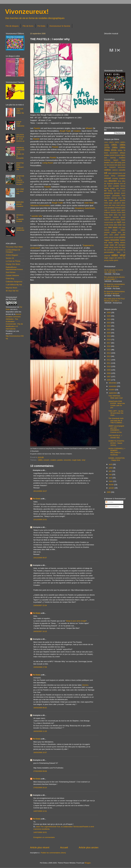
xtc (124, 258)
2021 (109, 329)
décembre (113, 383)
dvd (121, 184)
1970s (107, 147)
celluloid (115, 173)
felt (105, 191)
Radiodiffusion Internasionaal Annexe (14, 268)
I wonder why (36, 216)
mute (124, 222)
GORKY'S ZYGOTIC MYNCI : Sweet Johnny (116, 443)
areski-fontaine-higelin (118, 155)
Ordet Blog (10, 278)
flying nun (112, 191)
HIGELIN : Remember (20, 230)
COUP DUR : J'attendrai (20, 124)
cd (106, 173)
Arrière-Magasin (12, 255)
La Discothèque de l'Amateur (13, 251)
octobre (112, 390)
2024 (109, 319)
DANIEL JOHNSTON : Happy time (117, 459)
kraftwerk (107, 212)
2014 (109, 353)
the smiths (120, 250)
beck (112, 163)
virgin (106, 258)
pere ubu (122, 232)
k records (112, 210)
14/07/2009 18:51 (40, 832)
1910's (111, 142)
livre (116, 215)
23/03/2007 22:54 (40, 605)
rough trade (76, 460)
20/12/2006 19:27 (40, 491)
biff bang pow (120, 163)
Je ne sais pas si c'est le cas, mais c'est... (113, 271)
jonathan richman (114, 208)
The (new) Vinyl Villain (14, 247)
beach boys (119, 160)
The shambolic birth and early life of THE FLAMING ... (116, 420)
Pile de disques (12, 26)
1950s (114, 145)
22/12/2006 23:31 (40, 520)
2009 (109, 370)
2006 (109, 380)
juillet (111, 468)
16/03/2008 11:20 (40, 731)
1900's (106, 142)
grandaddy (116, 196)
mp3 (119, 222)
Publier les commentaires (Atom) (53, 853)
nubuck (107, 230)
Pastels (37, 128)
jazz (111, 203)
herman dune (116, 198)
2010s (114, 150)
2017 (109, 343)
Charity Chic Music (13, 264)
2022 (109, 326)
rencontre (67, 460)
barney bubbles (118, 158)
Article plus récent (40, 847)
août (111, 464)
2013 (109, 356)
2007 (109, 377)
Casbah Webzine (12, 275)
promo (122, 237)
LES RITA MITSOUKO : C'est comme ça (20, 138)
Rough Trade (65, 131)
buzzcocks (122, 167)
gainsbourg (108, 193)
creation (53, 460)
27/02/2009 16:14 (40, 788)
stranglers (122, 245)
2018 (109, 340)
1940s (107, 145)
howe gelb (113, 200)
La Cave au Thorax (13, 261)
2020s (120, 150)
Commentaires (112, 506)
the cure (107, 250)
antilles (107, 155)
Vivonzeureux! (27, 12)
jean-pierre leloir (119, 203)
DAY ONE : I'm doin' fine (20, 191)
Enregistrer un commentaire (44, 837)
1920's (117, 142)
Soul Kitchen (11, 272)
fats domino (121, 188)
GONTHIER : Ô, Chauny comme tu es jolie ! (20, 180)
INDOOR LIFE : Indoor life (20, 111)
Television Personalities (40, 205)
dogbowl (110, 184)
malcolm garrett (119, 217)
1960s (122, 145)
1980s (40, 460)
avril (111, 478)
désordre (113, 181)
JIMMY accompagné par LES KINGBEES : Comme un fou (116, 429)
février (111, 485)
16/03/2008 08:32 (40, 708)
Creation (77, 131)
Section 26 (10, 258)
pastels (60, 460)
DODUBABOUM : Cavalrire (20, 204)
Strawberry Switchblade (85, 208)
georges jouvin (120, 193)
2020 (109, 333)
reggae (107, 240)
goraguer (107, 196)
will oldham (118, 258)
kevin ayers (121, 210)
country (115, 178)
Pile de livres (28, 26)
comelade (121, 176)
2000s (107, 150)
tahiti (106, 247)
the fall (113, 250)
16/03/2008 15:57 (40, 752)
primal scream (114, 237)
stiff (116, 245)
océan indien (119, 230)
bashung (107, 160)
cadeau (108, 170)
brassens (113, 167)
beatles (107, 163)
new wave (113, 227)
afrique (123, 153)
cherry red (122, 173)
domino (116, 183)
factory (123, 186)
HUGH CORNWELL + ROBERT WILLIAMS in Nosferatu (117, 452)
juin (110, 471)
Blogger (88, 863)
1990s (122, 147)
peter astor (109, 235)
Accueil (64, 847)
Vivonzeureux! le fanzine (60, 26)
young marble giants (111, 260)
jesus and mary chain (112, 205)
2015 (109, 350)
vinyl (83, 460)
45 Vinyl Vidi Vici (12, 291)
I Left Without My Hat (14, 285)
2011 (109, 363)
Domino (85, 685)
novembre (113, 386)
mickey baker (120, 220)
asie (106, 158)
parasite (107, 232)
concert (46, 460)
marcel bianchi (109, 220)
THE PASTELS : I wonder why (115, 437)
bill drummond (109, 165)
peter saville (120, 235)
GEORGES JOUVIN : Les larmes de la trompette (20, 153)
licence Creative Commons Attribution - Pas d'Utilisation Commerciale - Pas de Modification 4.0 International (14, 321)
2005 (109, 492)
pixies (106, 237)
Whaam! (89, 128)
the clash (122, 247)
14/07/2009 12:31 (40, 811)
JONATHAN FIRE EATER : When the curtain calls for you (117, 404)
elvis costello (114, 186)
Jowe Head (89, 203)
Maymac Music (12, 288)
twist (119, 252)
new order (118, 225)
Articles (109, 502)
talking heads (113, 247)
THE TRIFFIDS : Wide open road (116, 397)
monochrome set (110, 222)
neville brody (109, 225)
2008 (109, 373)
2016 (109, 346)
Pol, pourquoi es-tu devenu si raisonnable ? (114, 278)
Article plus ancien (89, 847)
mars (111, 481)
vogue (111, 258)
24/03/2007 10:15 (40, 631)
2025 (109, 316)
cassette (122, 170)
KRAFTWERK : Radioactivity (20, 166)
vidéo (115, 255)
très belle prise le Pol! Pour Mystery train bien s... (114, 300)
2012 (109, 360)
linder (111, 215)
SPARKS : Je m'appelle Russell (20, 218)
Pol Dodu (41, 26)
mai (111, 474)
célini (110, 173)
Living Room (48, 163)
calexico (115, 170)
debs (106, 181)
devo (119, 181)
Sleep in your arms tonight (76, 621)
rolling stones (120, 243)
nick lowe (122, 228)
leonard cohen (116, 212)
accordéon (114, 153)
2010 (109, 366)
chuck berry (110, 176)
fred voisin (121, 191)
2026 (109, 313)
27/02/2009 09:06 (40, 771)
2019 (109, 336)
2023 (109, 323)
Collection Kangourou (14, 282)
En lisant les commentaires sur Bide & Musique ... (114, 285)
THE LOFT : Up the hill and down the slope (116, 413)
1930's (123, 142)
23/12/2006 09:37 (40, 558)
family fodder (110, 188)
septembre (113, 393)
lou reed (122, 215)
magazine (108, 217)
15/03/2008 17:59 (40, 667)
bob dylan (118, 165)
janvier (112, 488)
